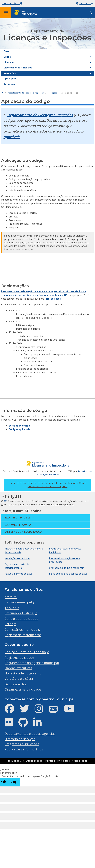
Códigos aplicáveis (19, 429)
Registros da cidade (19, 658)
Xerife (9, 624)
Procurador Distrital (19, 613)
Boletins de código (19, 426)
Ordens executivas (18, 668)
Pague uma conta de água (18, 574)
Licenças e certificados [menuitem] (18, 68)
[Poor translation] (14, 782)
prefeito (11, 597)
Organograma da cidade (23, 689)
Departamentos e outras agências (30, 734)
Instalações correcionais (17, 558)
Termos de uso (16, 761)
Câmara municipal (18, 602)
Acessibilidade (79, 761)
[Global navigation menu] (6, 13)
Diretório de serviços (20, 739)
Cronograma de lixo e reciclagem (67, 568)
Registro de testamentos (23, 635)
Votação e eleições (18, 679)
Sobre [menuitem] (7, 57)
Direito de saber (35, 761)
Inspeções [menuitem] (10, 73)
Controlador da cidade (21, 619)
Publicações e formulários (24, 749)
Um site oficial (12, 3)
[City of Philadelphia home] (26, 13)
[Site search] (91, 13)
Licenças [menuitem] (9, 62)
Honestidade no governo (23, 673)
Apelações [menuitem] (10, 79)
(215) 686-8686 (53, 299)
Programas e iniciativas (22, 744)
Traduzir (86, 3)
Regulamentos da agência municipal (32, 663)
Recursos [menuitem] (9, 84)
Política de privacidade (58, 761)
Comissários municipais (22, 630)
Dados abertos (16, 684)
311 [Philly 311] (5, 501)
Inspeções (52, 93)
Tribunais (12, 608)
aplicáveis (12, 137)
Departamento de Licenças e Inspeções (26, 93)
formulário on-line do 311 (53, 295)
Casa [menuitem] (6, 51)
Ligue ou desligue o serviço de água (68, 574)
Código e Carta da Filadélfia (25, 652)
